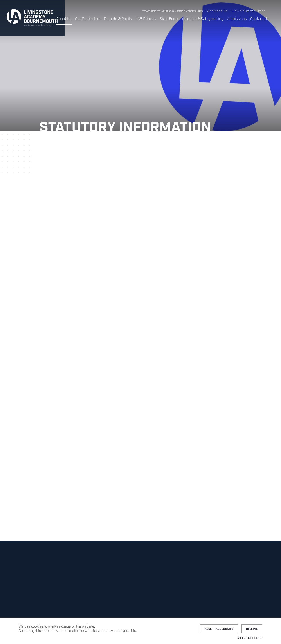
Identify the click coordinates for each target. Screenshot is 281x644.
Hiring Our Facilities (249, 12)
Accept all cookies (219, 629)
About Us (64, 19)
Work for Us (217, 12)
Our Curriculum (88, 19)
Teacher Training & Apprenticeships (173, 12)
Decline (252, 629)
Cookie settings (250, 638)
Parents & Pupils (118, 19)
